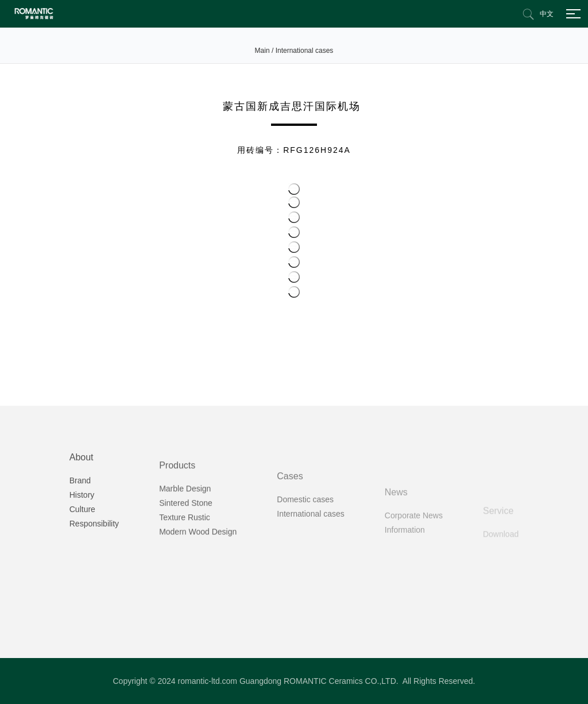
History (82, 530)
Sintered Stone (186, 548)
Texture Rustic (185, 563)
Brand (80, 516)
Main (262, 51)
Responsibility (94, 559)
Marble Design (185, 534)
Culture (82, 544)
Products (177, 511)
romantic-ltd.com (208, 681)
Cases (290, 525)
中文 (547, 14)
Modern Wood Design (198, 577)
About (82, 492)
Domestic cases (305, 548)
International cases (305, 51)
